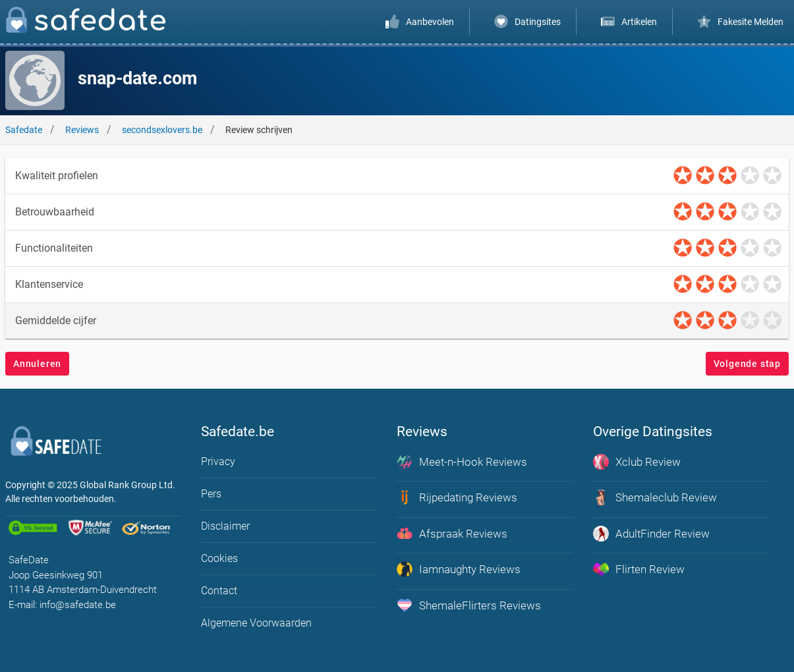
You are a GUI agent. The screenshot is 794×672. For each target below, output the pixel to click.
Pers (211, 494)
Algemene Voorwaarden (256, 623)
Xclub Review (637, 462)
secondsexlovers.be (162, 130)
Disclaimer (225, 526)
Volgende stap (747, 364)
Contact (219, 591)
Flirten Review (639, 569)
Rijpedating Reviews (457, 497)
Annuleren (37, 364)
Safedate (24, 130)
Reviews (82, 130)
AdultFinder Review (651, 534)
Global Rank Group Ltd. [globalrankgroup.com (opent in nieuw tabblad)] (128, 485)
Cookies (219, 558)
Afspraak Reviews (452, 534)
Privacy (218, 462)
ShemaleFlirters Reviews (469, 605)
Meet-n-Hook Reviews (462, 462)
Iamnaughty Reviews (459, 569)
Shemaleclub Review (655, 497)
